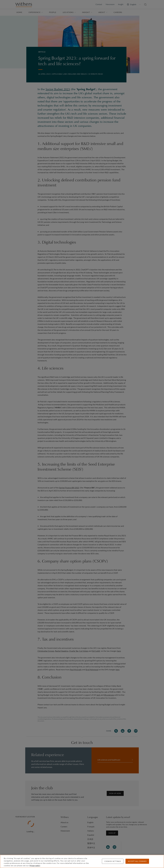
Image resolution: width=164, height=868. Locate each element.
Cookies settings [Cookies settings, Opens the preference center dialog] (113, 861)
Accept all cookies (137, 861)
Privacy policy (35, 866)
